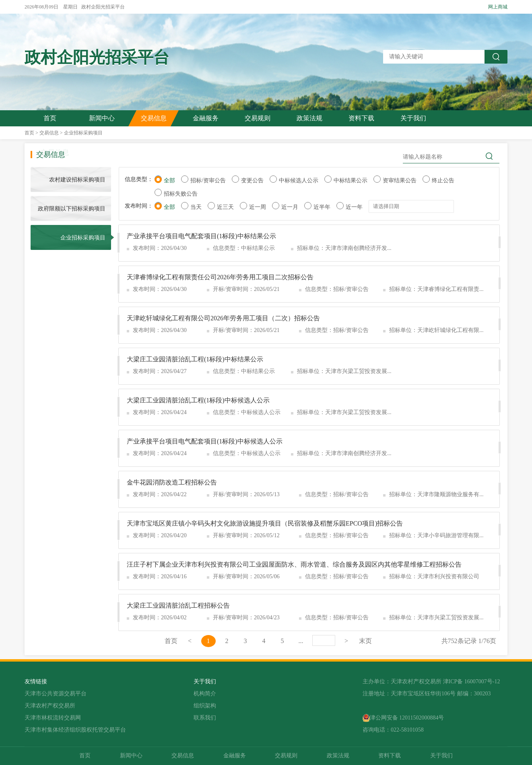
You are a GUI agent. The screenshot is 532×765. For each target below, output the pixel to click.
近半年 (322, 207)
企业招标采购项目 (83, 133)
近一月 (290, 207)
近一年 (354, 207)
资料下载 (361, 118)
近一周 (258, 207)
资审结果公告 (400, 180)
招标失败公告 (181, 194)
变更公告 (252, 180)
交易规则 (258, 118)
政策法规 (309, 118)
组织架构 (205, 706)
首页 (50, 118)
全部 (169, 180)
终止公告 (443, 180)
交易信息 (154, 118)
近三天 (225, 207)
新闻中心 (102, 118)
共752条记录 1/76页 (469, 641)
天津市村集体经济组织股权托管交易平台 (75, 730)
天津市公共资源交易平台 (56, 694)
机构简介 (205, 694)
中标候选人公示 (299, 180)
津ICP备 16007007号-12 (472, 681)
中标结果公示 (351, 180)
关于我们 (413, 118)
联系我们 (205, 718)
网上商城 (498, 7)
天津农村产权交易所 (50, 706)
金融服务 (206, 118)
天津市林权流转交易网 (53, 718)
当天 (196, 207)
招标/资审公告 (208, 180)
